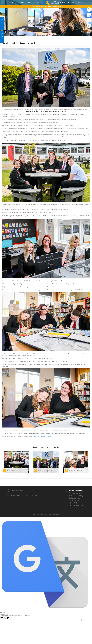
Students (37, 2)
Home (14, 2)
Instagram (89, 20)
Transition (79, 2)
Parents (64, 2)
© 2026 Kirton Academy (53, 515)
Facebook (89, 26)
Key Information (55, 2)
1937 (46, 2)
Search (89, 9)
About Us (22, 2)
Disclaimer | (43, 515)
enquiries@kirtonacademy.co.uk (42, 436)
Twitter (89, 15)
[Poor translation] (7, 618)
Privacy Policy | (36, 515)
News (31, 2)
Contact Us (71, 2)
